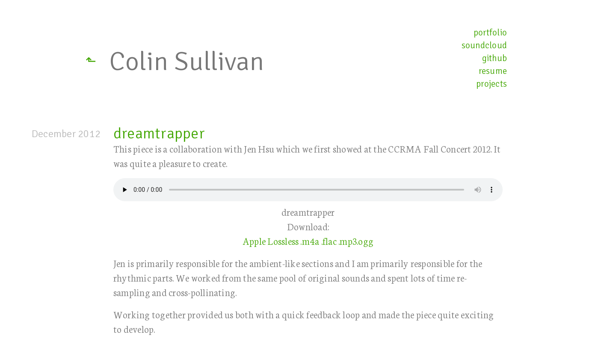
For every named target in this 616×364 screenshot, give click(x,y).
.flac (329, 241)
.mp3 (348, 241)
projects (492, 84)
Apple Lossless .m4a (281, 241)
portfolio (490, 32)
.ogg (365, 241)
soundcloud (484, 45)
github (495, 58)
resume (493, 71)
